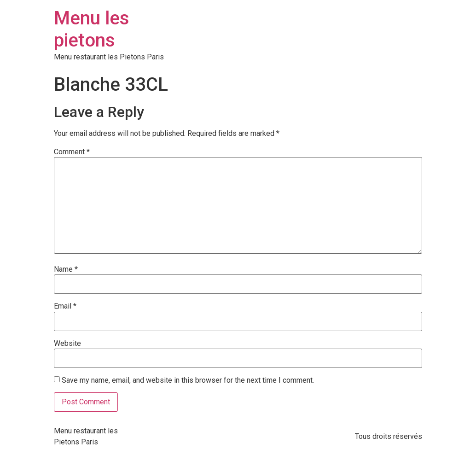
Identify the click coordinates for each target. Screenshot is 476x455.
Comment (72, 152)
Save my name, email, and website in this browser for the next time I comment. (188, 380)
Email (65, 306)
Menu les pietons (92, 29)
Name (66, 269)
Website (67, 344)
